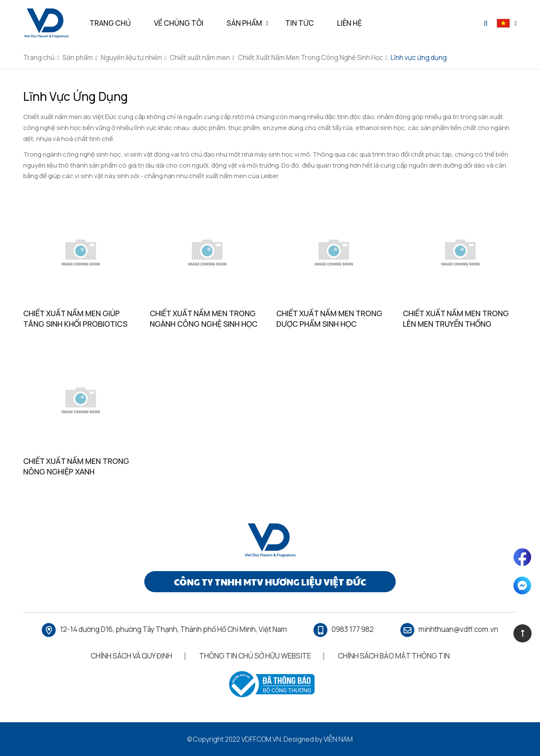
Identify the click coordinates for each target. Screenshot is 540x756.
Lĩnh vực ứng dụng (419, 57)
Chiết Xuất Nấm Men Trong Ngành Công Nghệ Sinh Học (204, 318)
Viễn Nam (338, 739)
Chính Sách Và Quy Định (131, 656)
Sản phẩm (78, 57)
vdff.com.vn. (262, 739)
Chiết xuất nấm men (200, 57)
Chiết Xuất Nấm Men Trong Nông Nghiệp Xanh (76, 466)
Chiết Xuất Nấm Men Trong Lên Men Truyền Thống (456, 318)
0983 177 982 (353, 629)
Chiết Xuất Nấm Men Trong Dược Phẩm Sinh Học (329, 318)
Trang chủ (39, 57)
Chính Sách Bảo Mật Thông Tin (394, 656)
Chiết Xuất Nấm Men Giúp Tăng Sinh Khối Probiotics (75, 318)
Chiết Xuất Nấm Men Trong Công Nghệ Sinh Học (310, 57)
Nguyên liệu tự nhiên (131, 57)
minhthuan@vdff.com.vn (458, 629)
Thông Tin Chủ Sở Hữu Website (255, 656)
